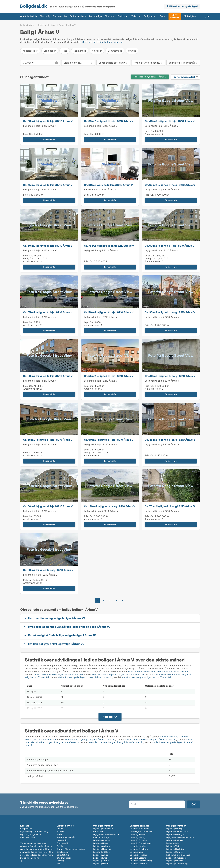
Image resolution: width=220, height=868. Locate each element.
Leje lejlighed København (141, 831)
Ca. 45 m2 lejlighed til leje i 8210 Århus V (48, 185)
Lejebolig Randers (138, 834)
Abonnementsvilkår (66, 837)
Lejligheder (50, 51)
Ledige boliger (27, 25)
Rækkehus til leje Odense (178, 855)
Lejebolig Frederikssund (141, 843)
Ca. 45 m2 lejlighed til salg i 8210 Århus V (170, 440)
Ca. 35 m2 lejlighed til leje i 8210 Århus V (109, 121)
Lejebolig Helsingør (175, 834)
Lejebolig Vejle (136, 852)
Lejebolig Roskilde (138, 864)
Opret (152, 16)
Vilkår (59, 834)
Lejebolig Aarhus (101, 861)
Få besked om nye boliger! (183, 6)
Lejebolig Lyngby (138, 846)
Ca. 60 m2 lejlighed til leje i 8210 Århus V (48, 376)
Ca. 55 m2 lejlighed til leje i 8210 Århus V (48, 312)
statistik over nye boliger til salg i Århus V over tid (85, 677)
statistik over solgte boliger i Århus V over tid (146, 677)
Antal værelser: (153, 134)
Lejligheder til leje (101, 852)
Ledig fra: (28, 258)
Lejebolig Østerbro (175, 852)
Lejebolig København (103, 829)
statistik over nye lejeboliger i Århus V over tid (58, 674)
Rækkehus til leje (101, 837)
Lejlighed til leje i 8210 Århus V (40, 126)
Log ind (196, 16)
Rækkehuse (80, 51)
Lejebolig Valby (173, 846)
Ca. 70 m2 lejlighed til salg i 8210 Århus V (170, 506)
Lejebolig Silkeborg (139, 849)
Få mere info (49, 139)
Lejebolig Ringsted (138, 855)
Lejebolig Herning (174, 829)
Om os (60, 829)
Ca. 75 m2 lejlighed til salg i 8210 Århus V (109, 246)
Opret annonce (165, 16)
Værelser (97, 51)
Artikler (60, 846)
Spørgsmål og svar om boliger (71, 849)
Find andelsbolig (74, 16)
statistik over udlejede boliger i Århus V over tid (118, 674)
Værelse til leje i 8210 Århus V (100, 190)
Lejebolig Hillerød (101, 843)
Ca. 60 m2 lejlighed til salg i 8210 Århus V (170, 185)
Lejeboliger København (177, 831)
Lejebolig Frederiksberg (141, 861)
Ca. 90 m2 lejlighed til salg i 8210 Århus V (170, 312)
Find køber (115, 16)
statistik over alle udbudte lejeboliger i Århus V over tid (158, 671)
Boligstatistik (63, 855)
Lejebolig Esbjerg (138, 858)
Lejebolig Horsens (174, 861)
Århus (62, 25)
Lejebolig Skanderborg (177, 864)
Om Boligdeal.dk (28, 16)
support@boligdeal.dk (31, 834)
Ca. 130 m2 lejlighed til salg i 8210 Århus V (110, 506)
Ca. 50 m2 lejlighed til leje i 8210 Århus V (48, 121)
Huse (65, 51)
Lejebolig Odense (101, 840)
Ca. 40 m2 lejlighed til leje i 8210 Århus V (170, 121)
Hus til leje (98, 831)
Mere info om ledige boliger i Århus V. (102, 42)
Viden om (127, 16)
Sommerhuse (115, 51)
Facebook (22, 861)
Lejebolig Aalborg (101, 846)
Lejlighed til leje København (106, 834)
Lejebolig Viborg (137, 837)
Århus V (72, 25)
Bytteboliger (90, 16)
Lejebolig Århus (100, 855)
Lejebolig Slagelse (138, 840)
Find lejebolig (57, 16)
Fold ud (108, 717)
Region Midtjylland (46, 25)
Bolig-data (140, 16)
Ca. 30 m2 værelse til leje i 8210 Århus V (108, 185)
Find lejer (103, 16)
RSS (59, 864)
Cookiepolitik (63, 843)
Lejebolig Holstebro (175, 849)
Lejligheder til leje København (180, 837)
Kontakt (60, 831)
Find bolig (43, 16)
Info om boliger (64, 858)
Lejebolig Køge (100, 858)
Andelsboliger (30, 51)
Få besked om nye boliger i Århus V (150, 77)
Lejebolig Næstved (102, 849)
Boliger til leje (172, 843)
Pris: (148, 195)
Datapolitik (62, 840)
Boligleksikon (63, 852)
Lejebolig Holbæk (101, 864)
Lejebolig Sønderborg (176, 858)
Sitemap (61, 861)
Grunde (132, 51)
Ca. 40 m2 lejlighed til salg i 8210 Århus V (170, 376)
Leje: (26, 134)
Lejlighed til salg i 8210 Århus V (162, 190)
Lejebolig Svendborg (139, 829)
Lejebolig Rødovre (175, 840)
